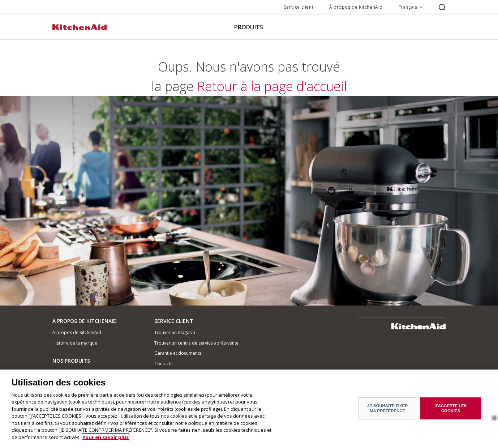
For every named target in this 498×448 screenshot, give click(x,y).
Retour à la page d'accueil (249, 191)
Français (408, 7)
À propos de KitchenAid (356, 7)
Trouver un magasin (175, 332)
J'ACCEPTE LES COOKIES (451, 411)
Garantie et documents (178, 353)
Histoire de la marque (75, 343)
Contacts (163, 364)
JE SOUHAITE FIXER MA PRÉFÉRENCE (388, 411)
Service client (299, 7)
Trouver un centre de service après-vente (196, 343)
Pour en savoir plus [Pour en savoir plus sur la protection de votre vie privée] (106, 440)
